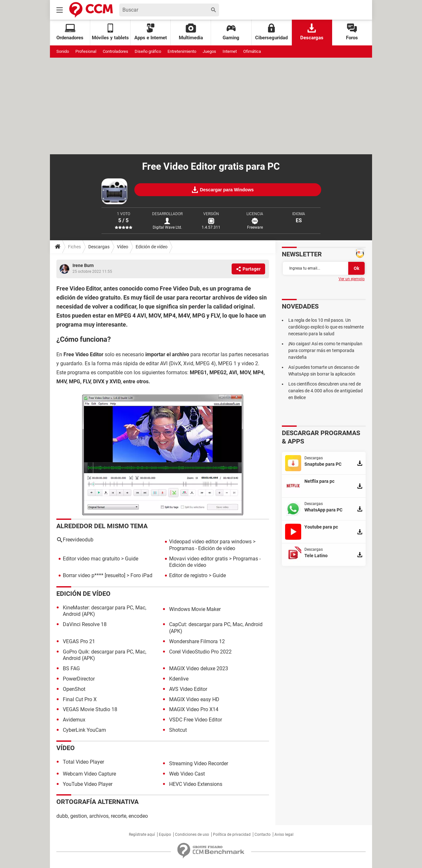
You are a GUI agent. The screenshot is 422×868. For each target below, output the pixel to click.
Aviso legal (284, 835)
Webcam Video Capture (89, 774)
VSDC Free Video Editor (196, 720)
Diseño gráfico (148, 51)
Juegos (209, 51)
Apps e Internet (151, 32)
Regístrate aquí (142, 835)
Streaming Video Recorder (199, 763)
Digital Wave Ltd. (167, 227)
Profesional (86, 51)
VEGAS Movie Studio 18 (90, 709)
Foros (352, 32)
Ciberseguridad (271, 32)
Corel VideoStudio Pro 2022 (200, 652)
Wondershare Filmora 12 (197, 641)
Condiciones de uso (192, 835)
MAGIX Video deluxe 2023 (199, 668)
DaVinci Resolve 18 (85, 624)
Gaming (231, 32)
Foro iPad (141, 575)
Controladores (115, 51)
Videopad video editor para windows (210, 542)
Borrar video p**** (83, 575)
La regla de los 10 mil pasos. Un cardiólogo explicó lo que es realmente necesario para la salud (326, 327)
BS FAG (71, 668)
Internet (230, 51)
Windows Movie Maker (195, 609)
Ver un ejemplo (352, 279)
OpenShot (74, 689)
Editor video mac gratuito (91, 559)
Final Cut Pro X (80, 699)
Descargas (312, 32)
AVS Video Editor (188, 689)
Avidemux (74, 720)
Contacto (263, 835)
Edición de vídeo (152, 247)
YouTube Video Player (88, 784)
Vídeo (123, 247)
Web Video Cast (187, 774)
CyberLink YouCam (84, 730)
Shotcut (178, 730)
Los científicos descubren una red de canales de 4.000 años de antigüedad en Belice (326, 391)
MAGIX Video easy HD (194, 699)
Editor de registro (188, 575)
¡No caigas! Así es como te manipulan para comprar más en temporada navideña (325, 350)
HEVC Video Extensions (196, 784)
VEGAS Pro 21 (79, 641)
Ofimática (252, 51)
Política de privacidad (232, 835)
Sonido (63, 51)
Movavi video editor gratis (198, 559)
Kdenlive (179, 679)
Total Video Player (83, 762)
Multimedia (191, 32)
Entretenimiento (182, 51)
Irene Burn (83, 265)
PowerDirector (79, 679)
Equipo (165, 835)
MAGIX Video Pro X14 (194, 709)
